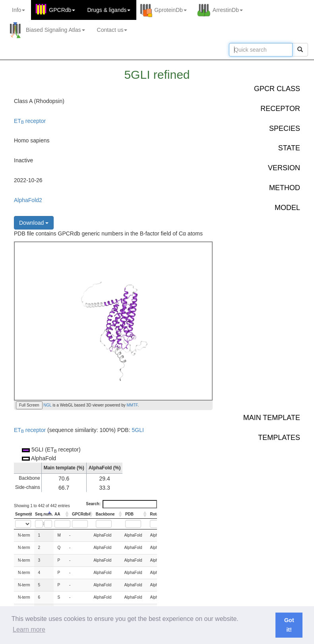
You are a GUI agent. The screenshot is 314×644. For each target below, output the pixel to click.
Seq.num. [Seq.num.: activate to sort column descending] (44, 514)
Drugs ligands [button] (109, 10)
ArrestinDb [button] (228, 10)
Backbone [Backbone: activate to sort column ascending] (105, 514)
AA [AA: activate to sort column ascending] (57, 514)
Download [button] (34, 223)
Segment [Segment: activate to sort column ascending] (23, 514)
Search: (121, 504)
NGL (47, 405)
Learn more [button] (29, 629)
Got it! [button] (289, 625)
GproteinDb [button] (171, 10)
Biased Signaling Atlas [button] (55, 30)
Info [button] (18, 10)
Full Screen (29, 405)
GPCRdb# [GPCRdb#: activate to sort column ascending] (81, 514)
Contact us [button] (112, 30)
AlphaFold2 (28, 200)
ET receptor (30, 121)
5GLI (138, 430)
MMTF (132, 405)
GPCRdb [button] (62, 10)
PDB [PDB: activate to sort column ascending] (129, 514)
